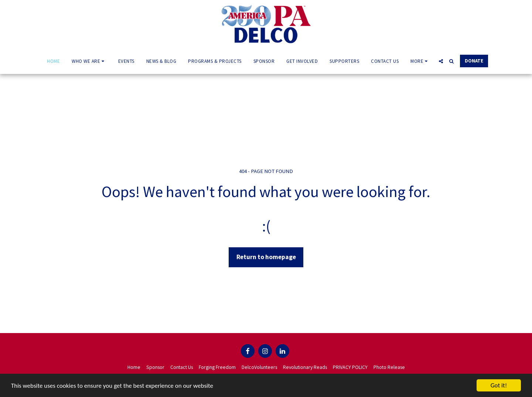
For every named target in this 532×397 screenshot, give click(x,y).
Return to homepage (266, 257)
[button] (89, 61)
